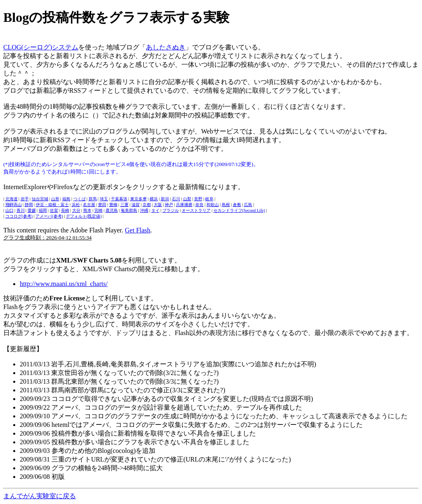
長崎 (65, 210)
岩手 (25, 199)
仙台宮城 (40, 199)
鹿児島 (112, 210)
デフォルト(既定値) (84, 216)
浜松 (76, 205)
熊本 (87, 210)
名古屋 (89, 205)
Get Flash (138, 230)
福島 (66, 199)
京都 (147, 205)
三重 (124, 205)
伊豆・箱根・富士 (52, 205)
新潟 (165, 199)
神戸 (169, 205)
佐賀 (54, 210)
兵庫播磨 (184, 205)
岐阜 (209, 199)
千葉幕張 (119, 199)
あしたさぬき (166, 47)
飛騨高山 (14, 205)
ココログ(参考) (19, 216)
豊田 (102, 205)
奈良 (199, 205)
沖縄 (144, 210)
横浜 (154, 199)
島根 (226, 205)
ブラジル (171, 210)
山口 (9, 210)
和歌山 (213, 205)
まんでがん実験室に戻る (40, 496)
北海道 (12, 199)
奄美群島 (129, 210)
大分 (76, 210)
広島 (248, 205)
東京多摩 (138, 199)
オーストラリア (196, 210)
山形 (55, 199)
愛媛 (32, 210)
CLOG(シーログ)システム (41, 47)
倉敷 (237, 205)
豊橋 (113, 205)
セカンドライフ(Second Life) (239, 210)
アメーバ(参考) (49, 216)
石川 (176, 199)
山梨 (187, 199)
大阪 (158, 205)
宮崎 (98, 210)
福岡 (43, 210)
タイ (155, 210)
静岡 (29, 205)
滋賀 (136, 205)
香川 (21, 210)
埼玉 (104, 199)
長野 (198, 199)
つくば (80, 199)
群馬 (93, 199)
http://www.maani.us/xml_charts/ (64, 284)
